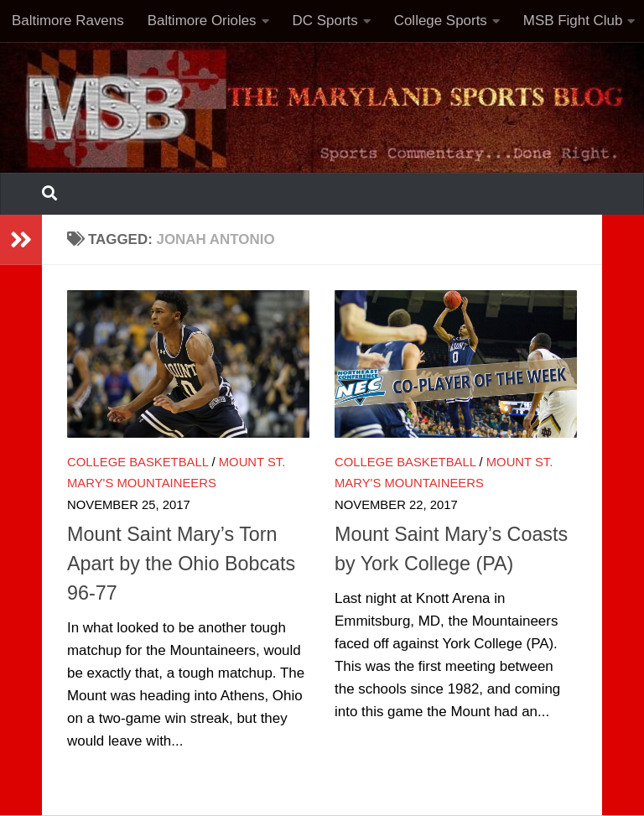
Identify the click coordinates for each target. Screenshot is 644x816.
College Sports (441, 21)
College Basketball (138, 462)
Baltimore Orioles (202, 21)
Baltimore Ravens (68, 21)
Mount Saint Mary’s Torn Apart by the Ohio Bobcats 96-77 (181, 564)
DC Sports (325, 21)
